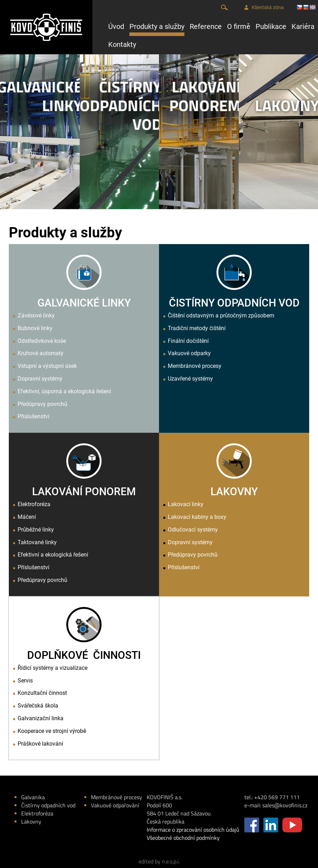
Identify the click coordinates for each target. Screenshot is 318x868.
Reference (206, 26)
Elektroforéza (37, 813)
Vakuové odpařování (115, 805)
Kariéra (303, 26)
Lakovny (31, 821)
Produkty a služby (157, 26)
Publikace (271, 26)
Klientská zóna (264, 8)
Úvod (116, 26)
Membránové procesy (117, 797)
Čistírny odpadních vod (48, 805)
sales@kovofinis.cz (285, 805)
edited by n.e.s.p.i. (159, 861)
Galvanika (33, 797)
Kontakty (122, 44)
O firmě (239, 26)
